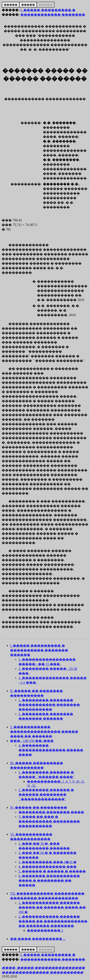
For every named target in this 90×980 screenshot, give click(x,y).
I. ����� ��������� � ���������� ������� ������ (39, 650)
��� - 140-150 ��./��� (32, 741)
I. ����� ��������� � (48, 10)
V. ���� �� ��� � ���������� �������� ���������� (49, 821)
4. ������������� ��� (48, 867)
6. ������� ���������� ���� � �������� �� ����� (49, 880)
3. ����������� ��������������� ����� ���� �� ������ (44, 732)
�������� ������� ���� (51, 812)
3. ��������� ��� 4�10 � (48, 862)
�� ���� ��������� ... (38, 939)
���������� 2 (45, 930)
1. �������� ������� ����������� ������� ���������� (49, 705)
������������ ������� (53, 15)
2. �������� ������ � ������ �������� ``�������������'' (46, 794)
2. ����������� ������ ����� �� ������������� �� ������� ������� (53, 921)
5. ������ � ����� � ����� (52, 871)
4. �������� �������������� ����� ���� (51, 750)
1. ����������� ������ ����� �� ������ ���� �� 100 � (52, 907)
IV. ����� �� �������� (39, 807)
